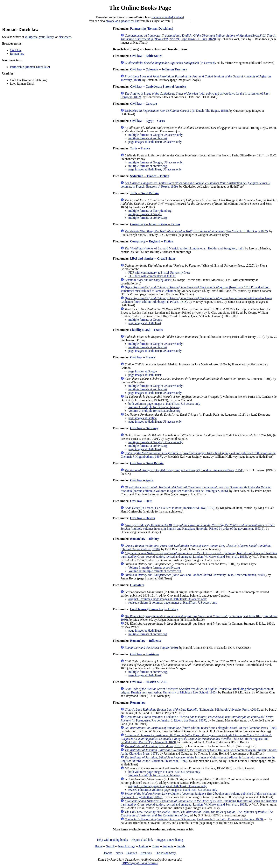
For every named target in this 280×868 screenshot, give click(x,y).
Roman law (17, 54)
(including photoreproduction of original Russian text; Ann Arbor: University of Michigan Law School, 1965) (197, 691)
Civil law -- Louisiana (144, 654)
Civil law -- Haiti (141, 501)
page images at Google (143, 371)
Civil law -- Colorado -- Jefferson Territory (158, 69)
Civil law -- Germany (144, 428)
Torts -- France (140, 148)
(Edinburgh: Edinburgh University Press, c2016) (192, 710)
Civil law (16, 50)
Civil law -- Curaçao (143, 104)
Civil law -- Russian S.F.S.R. (149, 682)
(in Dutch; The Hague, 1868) (176, 111)
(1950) (151, 648)
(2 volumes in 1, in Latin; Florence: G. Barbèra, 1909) (194, 819)
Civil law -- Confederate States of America (158, 86)
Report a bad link (142, 840)
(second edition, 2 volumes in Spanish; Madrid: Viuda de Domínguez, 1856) (196, 489)
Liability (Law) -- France (147, 330)
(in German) (170, 63)
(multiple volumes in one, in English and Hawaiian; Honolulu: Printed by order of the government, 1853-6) (198, 527)
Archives (146, 853)
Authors (143, 846)
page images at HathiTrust (145, 323)
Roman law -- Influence (146, 641)
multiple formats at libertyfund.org (150, 211)
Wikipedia (31, 37)
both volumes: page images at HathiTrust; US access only (164, 404)
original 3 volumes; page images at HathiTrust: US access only (167, 599)
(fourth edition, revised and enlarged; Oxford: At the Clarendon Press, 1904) (201, 728)
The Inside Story (166, 853)
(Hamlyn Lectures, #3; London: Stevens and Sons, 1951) (184, 470)
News (119, 853)
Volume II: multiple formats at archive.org (155, 571)
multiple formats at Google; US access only (155, 135)
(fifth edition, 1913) (153, 746)
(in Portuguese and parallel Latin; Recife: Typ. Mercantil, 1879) (196, 739)
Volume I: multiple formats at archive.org (154, 567)
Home (99, 846)
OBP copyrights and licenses (140, 863)
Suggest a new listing (170, 840)
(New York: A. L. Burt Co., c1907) (196, 231)
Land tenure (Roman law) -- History (154, 609)
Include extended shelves (167, 17)
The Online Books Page (140, 8)
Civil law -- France (143, 357)
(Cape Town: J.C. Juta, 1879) (198, 37)
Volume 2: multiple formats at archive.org (154, 411)
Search (110, 846)
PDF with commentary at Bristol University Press (159, 273)
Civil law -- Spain (142, 480)
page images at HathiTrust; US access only (155, 142)
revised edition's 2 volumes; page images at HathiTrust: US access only (173, 603)
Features (132, 853)
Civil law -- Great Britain (147, 463)
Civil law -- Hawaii (143, 518)
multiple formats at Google (145, 214)
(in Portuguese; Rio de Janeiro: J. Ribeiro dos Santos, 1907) (197, 719)
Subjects (168, 846)
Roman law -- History (144, 539)
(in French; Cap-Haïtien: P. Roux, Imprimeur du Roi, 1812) (170, 508)
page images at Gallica (142, 418)
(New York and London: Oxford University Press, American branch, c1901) (195, 575)
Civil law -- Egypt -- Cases (147, 121)
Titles (155, 846)
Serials (181, 846)
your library (46, 37)
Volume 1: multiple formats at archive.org (154, 407)
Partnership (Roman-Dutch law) (30, 67)
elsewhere (65, 37)
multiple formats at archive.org (148, 138)
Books (108, 853)
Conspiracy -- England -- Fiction (152, 241)
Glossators (137, 585)
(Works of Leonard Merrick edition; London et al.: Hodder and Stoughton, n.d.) (184, 248)
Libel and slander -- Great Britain (153, 258)
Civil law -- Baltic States (146, 56)
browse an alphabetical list (122, 21)
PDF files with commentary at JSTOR (152, 276)
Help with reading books (112, 840)
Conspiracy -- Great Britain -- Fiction (155, 224)
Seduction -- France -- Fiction (150, 176)
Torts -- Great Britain (144, 193)
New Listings (127, 846)
